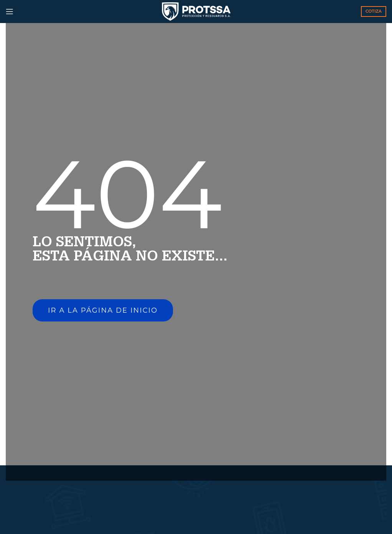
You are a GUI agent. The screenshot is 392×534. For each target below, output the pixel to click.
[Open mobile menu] (10, 12)
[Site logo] (196, 11)
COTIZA (374, 11)
